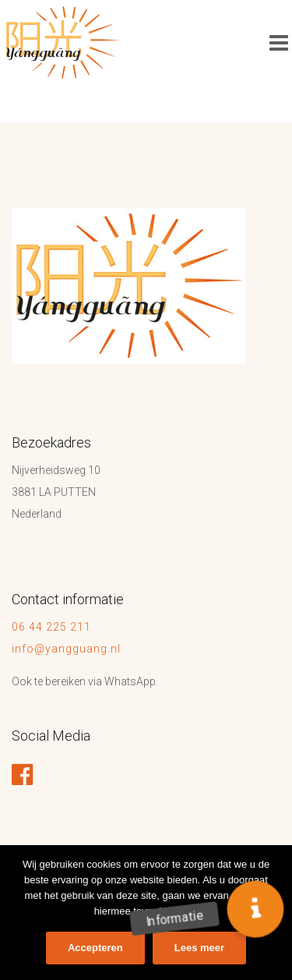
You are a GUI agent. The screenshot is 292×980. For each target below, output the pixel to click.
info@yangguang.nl (66, 649)
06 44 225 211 (53, 627)
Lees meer (199, 948)
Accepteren (95, 948)
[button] (256, 909)
